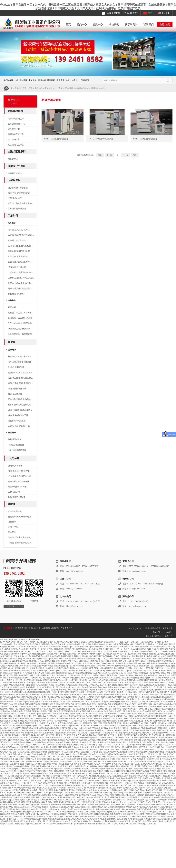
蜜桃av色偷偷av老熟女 (110, 802)
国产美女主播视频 (165, 661)
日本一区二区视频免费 (85, 781)
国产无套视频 (38, 687)
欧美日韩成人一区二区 (100, 647)
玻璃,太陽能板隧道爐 (17, 389)
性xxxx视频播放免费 (19, 723)
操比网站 (137, 654)
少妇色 (155, 733)
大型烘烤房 (84, 80)
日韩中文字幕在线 (49, 769)
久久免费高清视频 (11, 666)
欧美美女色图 (22, 711)
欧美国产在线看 (158, 809)
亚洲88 (144, 752)
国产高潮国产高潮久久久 (144, 647)
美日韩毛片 (86, 769)
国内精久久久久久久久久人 (162, 795)
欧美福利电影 (31, 702)
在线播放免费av (167, 704)
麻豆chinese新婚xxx (90, 807)
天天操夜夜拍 (108, 649)
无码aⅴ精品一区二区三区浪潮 (83, 702)
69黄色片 (162, 816)
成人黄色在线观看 (19, 790)
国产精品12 (7, 656)
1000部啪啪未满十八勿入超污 (92, 673)
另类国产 (71, 750)
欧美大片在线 (167, 666)
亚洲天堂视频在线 (42, 759)
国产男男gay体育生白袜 (15, 809)
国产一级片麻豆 (68, 824)
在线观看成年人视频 (8, 764)
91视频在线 (28, 816)
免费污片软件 (119, 814)
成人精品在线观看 (130, 663)
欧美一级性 (66, 644)
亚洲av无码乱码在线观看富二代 (131, 797)
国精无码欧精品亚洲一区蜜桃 (121, 659)
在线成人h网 (5, 793)
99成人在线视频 (145, 795)
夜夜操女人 (140, 800)
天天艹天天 (138, 683)
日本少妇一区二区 (18, 759)
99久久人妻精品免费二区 (47, 661)
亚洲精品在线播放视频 (43, 728)
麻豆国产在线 (132, 673)
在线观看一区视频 (156, 723)
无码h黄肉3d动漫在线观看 (17, 735)
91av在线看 (61, 788)
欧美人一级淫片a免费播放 (61, 797)
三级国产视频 (15, 697)
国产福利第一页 (39, 683)
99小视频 (171, 668)
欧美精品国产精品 (36, 812)
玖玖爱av (53, 759)
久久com (42, 721)
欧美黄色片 (151, 690)
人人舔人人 (104, 659)
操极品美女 (24, 757)
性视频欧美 (63, 673)
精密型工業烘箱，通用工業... (21, 313)
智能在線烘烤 (15, 111)
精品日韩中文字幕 (78, 716)
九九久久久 (160, 750)
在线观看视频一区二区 (22, 778)
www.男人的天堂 (97, 797)
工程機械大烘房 (15, 198)
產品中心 (82, 24)
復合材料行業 (14, 129)
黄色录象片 (124, 685)
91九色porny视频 (94, 785)
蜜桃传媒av (90, 730)
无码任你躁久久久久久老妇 (147, 807)
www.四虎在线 (108, 809)
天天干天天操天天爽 (80, 776)
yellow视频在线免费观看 (32, 788)
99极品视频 (171, 690)
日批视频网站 (170, 740)
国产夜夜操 (143, 747)
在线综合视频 (62, 819)
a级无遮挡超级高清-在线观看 (48, 761)
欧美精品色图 (106, 697)
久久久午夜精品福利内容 (45, 783)
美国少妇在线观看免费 (77, 766)
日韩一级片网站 (154, 704)
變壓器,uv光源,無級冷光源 (19, 517)
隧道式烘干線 (72, 80)
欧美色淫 (97, 783)
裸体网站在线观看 (9, 711)
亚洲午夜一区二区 (158, 754)
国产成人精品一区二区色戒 (160, 673)
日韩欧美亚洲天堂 (140, 659)
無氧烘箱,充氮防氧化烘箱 (19, 251)
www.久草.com (164, 675)
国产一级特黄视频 (145, 821)
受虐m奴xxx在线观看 (123, 666)
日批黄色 (145, 730)
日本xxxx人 (20, 673)
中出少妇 (25, 659)
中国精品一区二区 (104, 709)
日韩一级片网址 (17, 680)
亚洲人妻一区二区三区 (53, 687)
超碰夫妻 (49, 704)
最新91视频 (118, 716)
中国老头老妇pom (69, 687)
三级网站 (14, 649)
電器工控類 (13, 527)
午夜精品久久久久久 (33, 740)
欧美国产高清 (130, 733)
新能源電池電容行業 (17, 124)
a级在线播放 (46, 795)
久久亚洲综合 (101, 742)
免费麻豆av (135, 728)
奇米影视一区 (56, 805)
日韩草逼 (147, 769)
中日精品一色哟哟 (119, 656)
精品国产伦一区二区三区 (82, 683)
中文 (150, 13)
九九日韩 (67, 742)
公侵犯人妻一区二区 (151, 757)
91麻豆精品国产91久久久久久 (147, 649)
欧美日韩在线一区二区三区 (60, 659)
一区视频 (167, 778)
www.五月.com (165, 773)
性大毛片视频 (164, 785)
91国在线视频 (141, 690)
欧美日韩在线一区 (67, 651)
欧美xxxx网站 (152, 659)
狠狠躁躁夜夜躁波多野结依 (20, 678)
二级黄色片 (30, 759)
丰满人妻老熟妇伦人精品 (54, 742)
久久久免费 (95, 711)
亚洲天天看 (20, 733)
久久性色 (139, 668)
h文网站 (141, 726)
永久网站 (84, 821)
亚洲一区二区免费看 (154, 666)
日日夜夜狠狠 (45, 797)
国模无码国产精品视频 (146, 740)
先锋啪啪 (60, 769)
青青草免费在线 (152, 785)
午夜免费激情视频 (13, 687)
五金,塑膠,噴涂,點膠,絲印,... (20, 262)
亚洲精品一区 (133, 795)
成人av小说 (61, 671)
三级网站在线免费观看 (154, 814)
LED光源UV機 (14, 492)
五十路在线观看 (37, 742)
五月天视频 (69, 752)
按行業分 (59, 88)
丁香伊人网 (147, 721)
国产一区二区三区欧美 (76, 709)
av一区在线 (66, 726)
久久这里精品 (51, 671)
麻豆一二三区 (145, 754)
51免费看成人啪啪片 (55, 663)
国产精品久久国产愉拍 (72, 769)
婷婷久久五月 (31, 671)
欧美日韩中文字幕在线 (165, 797)
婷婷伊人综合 (61, 821)
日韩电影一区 (127, 730)
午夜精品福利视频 (37, 773)
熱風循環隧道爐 (15, 439)
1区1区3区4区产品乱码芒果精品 (140, 742)
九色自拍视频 (142, 704)
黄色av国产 (130, 723)
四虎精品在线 (119, 699)
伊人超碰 (83, 680)
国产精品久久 (94, 754)
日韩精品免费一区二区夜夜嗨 (112, 663)
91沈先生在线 (93, 776)
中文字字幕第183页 (31, 738)
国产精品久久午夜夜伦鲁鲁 (28, 721)
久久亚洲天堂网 (110, 692)
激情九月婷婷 (29, 781)
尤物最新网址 (117, 793)
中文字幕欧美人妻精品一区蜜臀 (61, 809)
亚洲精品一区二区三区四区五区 (117, 816)
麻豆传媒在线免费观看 (21, 718)
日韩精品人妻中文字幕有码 (129, 697)
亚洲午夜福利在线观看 (103, 793)
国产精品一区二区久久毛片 (35, 651)
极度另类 (31, 723)
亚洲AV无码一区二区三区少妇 (46, 673)
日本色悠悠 (106, 733)
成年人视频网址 (35, 769)
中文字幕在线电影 (133, 687)
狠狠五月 (84, 678)
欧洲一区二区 (23, 690)
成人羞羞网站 (52, 654)
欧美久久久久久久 (147, 764)
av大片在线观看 (98, 706)
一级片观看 (71, 788)
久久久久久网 (86, 663)
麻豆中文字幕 (49, 730)
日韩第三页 (65, 675)
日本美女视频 (130, 745)
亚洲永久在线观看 (18, 814)
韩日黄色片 (162, 807)
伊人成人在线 (55, 656)
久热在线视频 (93, 656)
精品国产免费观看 (92, 668)
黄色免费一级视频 (121, 809)
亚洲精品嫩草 (72, 733)
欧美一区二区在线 (118, 733)
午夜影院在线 (55, 738)
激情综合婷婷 (149, 683)
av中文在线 (103, 714)
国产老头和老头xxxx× (48, 709)
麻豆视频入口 (91, 709)
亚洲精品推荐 (87, 783)
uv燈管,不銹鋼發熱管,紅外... (20, 543)
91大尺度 (65, 738)
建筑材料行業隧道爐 (17, 421)
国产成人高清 (112, 690)
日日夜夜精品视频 (64, 747)
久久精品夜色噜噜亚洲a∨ (81, 647)
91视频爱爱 (36, 795)
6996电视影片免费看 (144, 745)
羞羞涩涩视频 (70, 730)
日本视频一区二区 (50, 692)
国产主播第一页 (126, 718)
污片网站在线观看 (54, 771)
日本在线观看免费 (154, 766)
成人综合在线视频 (49, 788)
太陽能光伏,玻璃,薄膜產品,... (20, 272)
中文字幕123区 (29, 680)
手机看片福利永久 (59, 694)
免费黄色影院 (125, 706)
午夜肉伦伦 (117, 651)
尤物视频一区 (98, 699)
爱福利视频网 (66, 656)
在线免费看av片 (67, 764)
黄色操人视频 (158, 692)
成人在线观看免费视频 (28, 661)
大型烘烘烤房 (66, 628)
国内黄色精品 (120, 769)
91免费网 (79, 812)
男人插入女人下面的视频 (104, 730)
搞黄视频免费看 (139, 671)
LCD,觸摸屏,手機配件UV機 (20, 476)
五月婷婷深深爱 (45, 694)
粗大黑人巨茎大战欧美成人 (87, 778)
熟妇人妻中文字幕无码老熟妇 (56, 773)
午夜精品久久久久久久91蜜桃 (107, 824)
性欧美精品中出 (161, 668)
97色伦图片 (66, 647)
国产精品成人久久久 (130, 788)
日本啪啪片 (56, 814)
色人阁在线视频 (106, 711)
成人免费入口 (43, 809)
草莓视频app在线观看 (149, 728)
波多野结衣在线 (50, 819)
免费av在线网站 (147, 711)
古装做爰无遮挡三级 (12, 795)
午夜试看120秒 (24, 647)
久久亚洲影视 (33, 694)
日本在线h (38, 726)
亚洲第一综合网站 (7, 745)
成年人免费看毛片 (111, 726)
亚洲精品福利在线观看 (138, 816)
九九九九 (72, 778)
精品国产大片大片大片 (33, 733)
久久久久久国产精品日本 (125, 785)
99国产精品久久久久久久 (81, 797)
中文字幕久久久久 (53, 718)
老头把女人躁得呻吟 (36, 730)
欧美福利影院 (81, 704)
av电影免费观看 (21, 726)
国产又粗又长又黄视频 (69, 697)
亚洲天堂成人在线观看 (57, 790)
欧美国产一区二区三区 (107, 773)
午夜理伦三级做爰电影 (106, 778)
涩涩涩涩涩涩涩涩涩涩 (104, 723)
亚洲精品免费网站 (68, 668)
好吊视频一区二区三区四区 (45, 821)
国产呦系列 (15, 654)
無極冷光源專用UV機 (17, 487)
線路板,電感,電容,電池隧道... (20, 383)
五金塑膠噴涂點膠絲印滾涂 (77, 88)
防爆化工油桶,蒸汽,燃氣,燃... (20, 246)
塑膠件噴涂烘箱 (98, 88)
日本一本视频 (86, 644)
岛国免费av (90, 690)
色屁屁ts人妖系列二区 (140, 702)
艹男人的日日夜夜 (78, 661)
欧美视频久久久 (149, 797)
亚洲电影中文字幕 (127, 647)
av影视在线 (132, 776)
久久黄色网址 (74, 680)
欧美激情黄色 (90, 745)
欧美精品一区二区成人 (104, 745)
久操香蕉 (113, 795)
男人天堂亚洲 (24, 649)
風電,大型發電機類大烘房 (19, 193)
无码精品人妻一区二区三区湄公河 (13, 702)
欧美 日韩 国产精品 (106, 716)
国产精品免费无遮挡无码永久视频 (66, 711)
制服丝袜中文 (62, 754)
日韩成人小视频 (40, 675)
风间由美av (80, 730)
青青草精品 (154, 730)
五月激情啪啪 (14, 761)
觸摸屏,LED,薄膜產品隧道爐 (20, 373)
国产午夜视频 (26, 795)
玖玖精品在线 (136, 716)
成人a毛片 (26, 745)
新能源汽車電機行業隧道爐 (20, 356)
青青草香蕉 (59, 802)
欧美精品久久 (151, 644)
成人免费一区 (122, 692)
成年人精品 (80, 668)
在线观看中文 (48, 726)
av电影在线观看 (101, 759)
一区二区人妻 (162, 680)
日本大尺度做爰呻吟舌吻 (128, 740)
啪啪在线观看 (144, 673)
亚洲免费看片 (81, 750)
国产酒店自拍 (90, 666)
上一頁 (109, 155)
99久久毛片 (103, 807)
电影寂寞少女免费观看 (42, 805)
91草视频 (77, 821)
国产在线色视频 (167, 694)
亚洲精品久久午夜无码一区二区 (83, 742)
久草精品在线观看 (54, 745)
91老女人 (56, 699)
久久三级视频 (93, 675)
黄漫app (108, 764)
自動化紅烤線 (35, 628)
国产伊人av (35, 745)
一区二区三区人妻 (167, 761)
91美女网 (57, 726)
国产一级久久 (170, 738)
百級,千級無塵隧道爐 (17, 450)
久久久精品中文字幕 (38, 718)
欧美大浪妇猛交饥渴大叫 (120, 766)
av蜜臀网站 (26, 742)
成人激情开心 (92, 704)
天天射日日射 (114, 647)
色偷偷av (137, 752)
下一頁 (125, 155)
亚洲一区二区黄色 (108, 785)
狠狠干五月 (88, 809)
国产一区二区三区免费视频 (157, 788)
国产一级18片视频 (18, 671)
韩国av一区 (76, 726)
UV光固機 (13, 458)
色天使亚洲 (130, 711)
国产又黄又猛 (151, 680)
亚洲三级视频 (122, 819)
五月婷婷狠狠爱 (27, 785)
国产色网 (30, 675)
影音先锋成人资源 (129, 807)
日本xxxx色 (118, 790)
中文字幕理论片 (14, 771)
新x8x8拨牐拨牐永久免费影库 (84, 816)
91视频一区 (127, 651)
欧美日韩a (76, 654)
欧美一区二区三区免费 (48, 754)
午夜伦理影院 (101, 690)
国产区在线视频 (78, 692)
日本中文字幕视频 (65, 654)
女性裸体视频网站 (75, 783)
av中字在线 (166, 766)
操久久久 (130, 656)
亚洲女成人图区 (34, 735)
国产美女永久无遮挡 (115, 735)
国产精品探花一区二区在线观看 (133, 805)
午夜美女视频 (8, 750)
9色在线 (118, 730)
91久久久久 (21, 754)
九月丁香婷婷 (149, 668)
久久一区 (31, 783)
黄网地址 (3, 740)
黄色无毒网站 (112, 742)
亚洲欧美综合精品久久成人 (154, 656)
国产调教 (38, 781)
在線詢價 (165, 24)
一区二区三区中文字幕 (132, 783)
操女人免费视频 (143, 776)
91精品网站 (156, 783)
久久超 (84, 785)
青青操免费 (95, 747)
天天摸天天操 (11, 783)
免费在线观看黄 (150, 819)
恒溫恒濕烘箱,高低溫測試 (19, 329)
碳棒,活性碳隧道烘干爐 (18, 415)
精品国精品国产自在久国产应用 (94, 761)
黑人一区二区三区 (161, 812)
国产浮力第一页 (51, 685)
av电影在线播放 (72, 694)
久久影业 (44, 747)
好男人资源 (169, 754)
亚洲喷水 (43, 654)
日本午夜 (138, 790)
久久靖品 (144, 687)
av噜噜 (82, 666)
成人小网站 (95, 697)
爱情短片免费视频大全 (149, 661)
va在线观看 (30, 673)
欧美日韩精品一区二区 (13, 709)
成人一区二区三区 (155, 687)
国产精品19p (114, 654)
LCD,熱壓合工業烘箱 (17, 267)
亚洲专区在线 (143, 778)
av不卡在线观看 (144, 663)
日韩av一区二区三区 (79, 728)
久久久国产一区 (119, 711)
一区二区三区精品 (53, 697)
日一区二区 (80, 814)
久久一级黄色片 (104, 750)
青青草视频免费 (6, 659)
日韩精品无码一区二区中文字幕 (123, 800)
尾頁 (135, 155)
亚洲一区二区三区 (16, 781)
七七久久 (24, 824)
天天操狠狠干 (125, 728)
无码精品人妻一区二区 (93, 802)
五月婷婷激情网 (21, 694)
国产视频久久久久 (119, 764)
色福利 (160, 709)
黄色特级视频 (151, 718)
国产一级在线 (131, 759)
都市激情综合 (163, 728)
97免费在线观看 (95, 733)
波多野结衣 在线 (168, 699)
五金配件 (12, 532)
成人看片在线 (144, 694)
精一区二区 (169, 716)
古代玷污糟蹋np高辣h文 (107, 680)
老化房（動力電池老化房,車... (21, 203)
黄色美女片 (33, 714)
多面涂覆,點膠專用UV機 (18, 481)
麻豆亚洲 (8, 788)
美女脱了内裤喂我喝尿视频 (61, 690)
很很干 (142, 814)
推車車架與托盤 (15, 511)
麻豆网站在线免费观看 (134, 769)
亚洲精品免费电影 (76, 793)
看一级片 (162, 730)
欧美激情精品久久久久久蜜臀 (71, 761)
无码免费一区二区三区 (122, 738)
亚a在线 (15, 730)
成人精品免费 (84, 795)
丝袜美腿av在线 (55, 740)
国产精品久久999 (39, 704)
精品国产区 (47, 733)
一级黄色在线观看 (80, 805)
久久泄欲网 (169, 809)
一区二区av (122, 680)
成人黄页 (115, 697)
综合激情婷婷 (163, 733)
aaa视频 (110, 761)
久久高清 (116, 718)
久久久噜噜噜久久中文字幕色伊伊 (96, 721)
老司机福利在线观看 (30, 776)
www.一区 (118, 675)
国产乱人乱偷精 (132, 694)
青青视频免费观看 (78, 659)
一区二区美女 (44, 793)
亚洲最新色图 (163, 697)
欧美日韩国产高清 (121, 771)
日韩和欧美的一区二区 (59, 750)
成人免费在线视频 (152, 773)
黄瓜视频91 (126, 678)
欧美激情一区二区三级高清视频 (53, 807)
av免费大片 (28, 819)
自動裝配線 (13, 159)
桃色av (29, 790)
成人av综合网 (90, 814)
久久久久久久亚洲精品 (59, 766)
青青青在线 (33, 706)
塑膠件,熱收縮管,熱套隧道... (20, 405)
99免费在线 (76, 644)
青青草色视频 (101, 819)
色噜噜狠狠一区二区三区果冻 (148, 759)
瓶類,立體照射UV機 (16, 497)
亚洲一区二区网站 (107, 747)
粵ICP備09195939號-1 (163, 632)
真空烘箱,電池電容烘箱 (18, 256)
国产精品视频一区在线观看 (25, 668)
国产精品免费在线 (81, 651)
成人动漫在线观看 (14, 776)
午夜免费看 (20, 764)
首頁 (68, 24)
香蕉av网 (108, 821)
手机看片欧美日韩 (53, 764)
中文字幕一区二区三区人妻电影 (64, 781)
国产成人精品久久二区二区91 (39, 824)
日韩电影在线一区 (98, 752)
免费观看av (41, 671)
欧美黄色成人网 (139, 718)
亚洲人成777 (16, 728)
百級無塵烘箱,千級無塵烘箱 (20, 334)
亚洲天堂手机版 (73, 673)
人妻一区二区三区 (133, 764)
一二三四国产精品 (75, 721)
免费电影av (88, 699)
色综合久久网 (147, 716)
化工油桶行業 (14, 139)
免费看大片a (161, 690)
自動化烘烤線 (21, 80)
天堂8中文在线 (65, 728)
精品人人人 (61, 759)
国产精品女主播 (8, 726)
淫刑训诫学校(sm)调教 (36, 802)
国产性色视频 (129, 790)
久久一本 (127, 716)
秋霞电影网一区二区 (168, 721)
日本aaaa (76, 747)
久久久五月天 (129, 761)
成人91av (104, 728)
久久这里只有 (83, 733)
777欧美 (44, 745)
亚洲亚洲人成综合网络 (48, 800)
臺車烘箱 (60, 80)
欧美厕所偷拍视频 (93, 659)
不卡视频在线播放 (64, 692)
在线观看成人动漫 (73, 759)
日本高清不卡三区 (124, 702)
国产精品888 (144, 771)
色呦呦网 (8, 730)
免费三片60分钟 (63, 678)
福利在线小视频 (102, 812)
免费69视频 (164, 649)
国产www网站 (5, 785)
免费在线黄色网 (61, 783)
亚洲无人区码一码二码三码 (103, 738)
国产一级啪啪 (96, 769)
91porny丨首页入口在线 (29, 654)
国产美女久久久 (31, 814)
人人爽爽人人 (150, 824)
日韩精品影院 (140, 644)
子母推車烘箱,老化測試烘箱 (20, 323)
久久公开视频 (19, 644)
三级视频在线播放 (18, 800)
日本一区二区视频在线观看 (157, 678)
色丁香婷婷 (160, 738)
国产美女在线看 (106, 651)
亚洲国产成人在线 (104, 704)
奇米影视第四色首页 (135, 819)
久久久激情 (17, 659)
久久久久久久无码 (53, 675)
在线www (55, 785)
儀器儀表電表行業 (16, 134)
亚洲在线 (103, 678)
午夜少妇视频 (83, 735)
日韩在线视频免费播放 (156, 752)
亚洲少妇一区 (94, 651)
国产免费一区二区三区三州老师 (110, 788)
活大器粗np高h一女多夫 (95, 671)
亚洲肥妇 (162, 671)
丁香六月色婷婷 (131, 704)
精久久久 (87, 790)
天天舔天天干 (100, 771)
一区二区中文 (73, 666)
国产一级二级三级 (126, 654)
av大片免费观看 (117, 644)
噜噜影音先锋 (44, 738)
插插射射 (64, 718)
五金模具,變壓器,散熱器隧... (20, 399)
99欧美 (50, 666)
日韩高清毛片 (44, 659)
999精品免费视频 (32, 644)
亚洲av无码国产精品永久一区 (115, 673)
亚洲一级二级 (132, 821)
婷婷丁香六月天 (33, 754)
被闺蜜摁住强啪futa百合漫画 (112, 783)
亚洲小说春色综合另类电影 (37, 666)
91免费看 (15, 661)
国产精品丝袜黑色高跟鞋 (158, 714)
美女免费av (136, 738)
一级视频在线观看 (25, 805)
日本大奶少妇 (168, 687)
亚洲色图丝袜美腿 (148, 738)
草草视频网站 (8, 802)
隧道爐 (12, 342)
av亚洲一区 (16, 785)
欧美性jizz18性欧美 (88, 654)
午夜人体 (144, 706)
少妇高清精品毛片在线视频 (39, 656)
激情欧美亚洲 (18, 683)
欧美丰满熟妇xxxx (119, 687)
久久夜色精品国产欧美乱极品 (77, 685)
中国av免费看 (44, 750)
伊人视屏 (120, 752)
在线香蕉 (103, 776)
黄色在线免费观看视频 (105, 694)
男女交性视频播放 (148, 654)
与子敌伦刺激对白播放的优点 (116, 671)
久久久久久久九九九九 (42, 785)
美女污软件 (81, 800)
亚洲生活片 (100, 816)
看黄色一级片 (56, 723)
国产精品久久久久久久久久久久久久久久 (44, 757)
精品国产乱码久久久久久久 (164, 647)
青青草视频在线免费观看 (136, 680)
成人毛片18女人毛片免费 (40, 678)
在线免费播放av (105, 800)
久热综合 (17, 750)
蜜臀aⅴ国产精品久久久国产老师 (33, 697)
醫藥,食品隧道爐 (15, 394)
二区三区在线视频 (163, 819)
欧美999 (115, 821)
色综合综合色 (55, 793)
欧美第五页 (7, 661)
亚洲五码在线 (9, 694)
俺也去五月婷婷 (33, 766)
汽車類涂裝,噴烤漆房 (17, 209)
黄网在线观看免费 (106, 675)
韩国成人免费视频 (43, 680)
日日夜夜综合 (116, 709)
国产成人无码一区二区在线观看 (163, 790)
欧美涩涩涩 (103, 661)
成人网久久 (8, 778)
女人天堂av (14, 706)
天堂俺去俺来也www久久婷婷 (102, 790)
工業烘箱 (33, 80)
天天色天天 (137, 730)
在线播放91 (111, 819)
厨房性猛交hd (66, 702)
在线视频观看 (161, 654)
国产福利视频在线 (145, 692)
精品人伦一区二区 (11, 647)
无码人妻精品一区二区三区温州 (50, 714)
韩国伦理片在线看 (74, 785)
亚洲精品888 (111, 752)
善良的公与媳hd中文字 (71, 740)
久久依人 (47, 812)
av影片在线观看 (94, 728)
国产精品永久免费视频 (31, 709)
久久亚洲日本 (99, 764)
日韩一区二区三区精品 (138, 766)
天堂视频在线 (155, 771)
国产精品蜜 (34, 659)
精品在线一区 (155, 694)
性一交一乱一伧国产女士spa (125, 649)
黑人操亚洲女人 (35, 699)
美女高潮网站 (92, 766)
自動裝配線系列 (17, 152)
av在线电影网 (92, 788)
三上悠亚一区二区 (112, 706)
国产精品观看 (146, 809)
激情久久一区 (116, 750)
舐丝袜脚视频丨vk (121, 668)
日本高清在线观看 (19, 766)
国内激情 (3, 742)
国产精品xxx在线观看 (127, 757)
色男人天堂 (111, 776)
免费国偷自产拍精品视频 (63, 706)
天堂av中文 (56, 776)
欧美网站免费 (141, 793)
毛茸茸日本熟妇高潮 (132, 735)
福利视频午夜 (70, 649)
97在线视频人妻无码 (12, 824)
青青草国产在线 (88, 723)
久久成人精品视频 (114, 678)
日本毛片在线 (36, 807)
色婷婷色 (33, 663)
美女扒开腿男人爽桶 (31, 797)
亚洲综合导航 (20, 716)
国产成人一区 (81, 788)
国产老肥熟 (28, 683)
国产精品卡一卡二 (16, 819)
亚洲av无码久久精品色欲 (133, 721)
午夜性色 (172, 678)
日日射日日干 (157, 745)
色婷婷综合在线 (134, 809)
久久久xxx (96, 663)
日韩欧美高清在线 (132, 814)
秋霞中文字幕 (18, 738)
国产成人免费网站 (20, 802)
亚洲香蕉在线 (150, 750)
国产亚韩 (103, 735)
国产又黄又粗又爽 (7, 773)
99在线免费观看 (22, 747)
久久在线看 (56, 668)
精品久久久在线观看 (17, 685)
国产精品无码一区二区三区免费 (59, 716)
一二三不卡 (109, 699)
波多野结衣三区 (118, 704)
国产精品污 (97, 809)
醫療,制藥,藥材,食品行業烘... (20, 288)
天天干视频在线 (92, 661)
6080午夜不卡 (43, 702)
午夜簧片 (16, 656)
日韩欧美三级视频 (24, 704)
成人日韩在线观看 (14, 742)
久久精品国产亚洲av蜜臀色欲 (80, 738)
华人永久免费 (29, 821)
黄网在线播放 (165, 759)
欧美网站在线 (112, 757)
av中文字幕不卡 (26, 687)
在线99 (138, 711)
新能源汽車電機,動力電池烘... (21, 235)
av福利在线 (77, 723)
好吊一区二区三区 (90, 757)
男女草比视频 (23, 812)
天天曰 (53, 678)
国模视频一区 (67, 805)
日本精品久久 (94, 685)
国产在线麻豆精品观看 (52, 647)
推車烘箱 (51, 80)
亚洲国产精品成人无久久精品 (73, 745)
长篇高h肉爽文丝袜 (85, 718)
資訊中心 (98, 24)
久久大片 (123, 802)
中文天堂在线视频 (39, 771)
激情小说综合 (85, 747)
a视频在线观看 (8, 699)
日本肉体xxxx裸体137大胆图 (126, 778)
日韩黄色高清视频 (78, 690)
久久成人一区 (71, 800)
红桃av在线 (98, 692)
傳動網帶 (12, 522)
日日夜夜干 (23, 730)
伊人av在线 (161, 718)
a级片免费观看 (66, 757)
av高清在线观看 (129, 793)
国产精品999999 (92, 773)
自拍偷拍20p (30, 685)
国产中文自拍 (56, 816)
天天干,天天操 (72, 735)
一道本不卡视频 (154, 747)
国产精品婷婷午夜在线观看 (150, 735)
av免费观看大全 (131, 714)
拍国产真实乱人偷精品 (16, 740)
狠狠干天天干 (134, 754)
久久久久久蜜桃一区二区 (9, 757)
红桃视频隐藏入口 (106, 668)
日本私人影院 (18, 797)
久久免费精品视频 (158, 769)
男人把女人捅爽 (143, 699)
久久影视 (120, 773)
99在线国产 (122, 742)
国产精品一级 (52, 721)
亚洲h (130, 671)
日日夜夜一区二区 (53, 651)
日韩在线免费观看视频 (105, 814)
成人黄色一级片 (84, 697)
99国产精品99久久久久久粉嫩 (72, 699)
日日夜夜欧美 (89, 771)
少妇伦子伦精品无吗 (84, 687)
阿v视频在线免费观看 (16, 651)
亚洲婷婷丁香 (142, 714)
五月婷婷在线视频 (168, 771)
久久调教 (65, 793)
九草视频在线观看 (46, 711)
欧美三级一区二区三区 (163, 764)
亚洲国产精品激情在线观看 (110, 805)
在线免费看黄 (127, 709)
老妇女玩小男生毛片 (42, 723)
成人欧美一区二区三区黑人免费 (161, 702)
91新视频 (84, 656)
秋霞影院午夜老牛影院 (59, 778)
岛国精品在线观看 (88, 759)
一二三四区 (68, 683)
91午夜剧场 (107, 718)
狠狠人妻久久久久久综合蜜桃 (72, 771)
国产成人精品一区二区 (19, 714)
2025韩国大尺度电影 (45, 706)
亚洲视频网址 (158, 716)
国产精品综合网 (58, 795)
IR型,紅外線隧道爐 (16, 445)
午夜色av (128, 773)
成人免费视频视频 (111, 797)
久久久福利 (52, 747)
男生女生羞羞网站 (147, 812)
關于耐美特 (131, 24)
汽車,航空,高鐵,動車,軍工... (20, 230)
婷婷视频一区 (14, 663)
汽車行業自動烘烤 (16, 119)
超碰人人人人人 (92, 800)
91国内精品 (42, 663)
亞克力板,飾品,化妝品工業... (20, 283)
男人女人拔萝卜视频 (126, 683)
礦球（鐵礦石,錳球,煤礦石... (20, 410)
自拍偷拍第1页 (158, 821)
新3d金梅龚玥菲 (9, 733)
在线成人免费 (26, 692)
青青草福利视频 (108, 769)
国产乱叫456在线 (125, 824)
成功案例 (114, 24)
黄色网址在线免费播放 (55, 649)
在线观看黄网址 (82, 754)
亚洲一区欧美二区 (140, 709)
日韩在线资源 (5, 723)
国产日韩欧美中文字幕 (88, 694)
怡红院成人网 (122, 795)
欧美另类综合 (146, 783)
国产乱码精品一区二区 (30, 793)
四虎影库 (156, 721)
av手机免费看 (85, 711)
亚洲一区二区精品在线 (21, 752)
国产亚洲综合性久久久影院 (39, 690)
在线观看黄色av (28, 728)
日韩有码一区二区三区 (116, 759)
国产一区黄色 (100, 702)
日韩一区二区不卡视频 (131, 661)
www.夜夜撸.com (45, 814)
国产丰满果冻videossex (105, 666)
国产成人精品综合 (110, 683)
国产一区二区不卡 (48, 735)
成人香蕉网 (170, 683)
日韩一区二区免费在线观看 (10, 692)
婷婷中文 (142, 788)
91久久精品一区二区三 (136, 802)
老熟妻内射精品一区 (40, 790)
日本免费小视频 (138, 773)
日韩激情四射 (37, 692)
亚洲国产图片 (98, 726)
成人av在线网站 (22, 769)
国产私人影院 (88, 793)
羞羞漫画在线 (154, 761)
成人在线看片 (47, 699)
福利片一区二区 (102, 654)
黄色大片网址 (93, 678)
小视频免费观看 (31, 809)
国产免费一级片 (159, 742)
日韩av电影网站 (168, 783)
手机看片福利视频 (122, 747)
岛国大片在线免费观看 (76, 773)
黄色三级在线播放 (138, 666)
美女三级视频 (120, 694)
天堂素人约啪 (78, 757)
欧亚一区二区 (22, 783)
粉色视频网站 (75, 678)
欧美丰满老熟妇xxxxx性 (128, 726)
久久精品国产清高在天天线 (64, 704)
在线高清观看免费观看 (39, 752)
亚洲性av (61, 685)
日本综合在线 (94, 735)
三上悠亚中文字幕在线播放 (119, 781)
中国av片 (63, 785)
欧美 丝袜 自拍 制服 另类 (83, 764)
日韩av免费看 (162, 800)
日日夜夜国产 (13, 805)
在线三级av (42, 716)
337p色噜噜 (47, 781)
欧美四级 (91, 824)
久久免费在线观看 (59, 733)
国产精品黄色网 (152, 671)
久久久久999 (67, 816)
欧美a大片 (24, 656)
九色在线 (56, 728)
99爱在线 (84, 740)
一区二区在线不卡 (16, 816)
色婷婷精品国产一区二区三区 (153, 651)
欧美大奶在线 (5, 649)
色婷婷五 (123, 821)
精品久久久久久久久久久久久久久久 (82, 819)
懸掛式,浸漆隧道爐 (16, 367)
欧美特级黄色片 (152, 675)
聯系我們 (149, 24)
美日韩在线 (50, 802)
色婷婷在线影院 (103, 766)
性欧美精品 (89, 692)
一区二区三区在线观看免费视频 (63, 812)
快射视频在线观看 (64, 661)
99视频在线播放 (37, 647)
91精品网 (18, 745)
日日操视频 (4, 685)
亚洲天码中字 (61, 735)
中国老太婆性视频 (116, 721)
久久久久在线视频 (21, 699)
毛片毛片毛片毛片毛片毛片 (156, 802)
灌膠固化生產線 (17, 166)
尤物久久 (61, 800)
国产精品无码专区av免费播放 (50, 644)
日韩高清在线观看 (71, 795)
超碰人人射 (152, 709)
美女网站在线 (45, 766)
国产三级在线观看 (9, 754)
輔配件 (12, 504)
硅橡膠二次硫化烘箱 (17, 240)
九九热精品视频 (144, 685)
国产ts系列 (134, 685)
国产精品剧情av (69, 714)
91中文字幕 (118, 761)
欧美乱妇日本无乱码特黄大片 (87, 714)
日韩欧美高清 (170, 656)
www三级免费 (17, 788)
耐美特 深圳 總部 (21, 561)
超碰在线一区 (98, 683)
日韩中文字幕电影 (68, 814)
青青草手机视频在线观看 (102, 687)
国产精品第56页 (105, 656)
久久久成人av (140, 785)
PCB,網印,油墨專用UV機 (19, 471)
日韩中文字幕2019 (163, 805)
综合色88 (88, 706)
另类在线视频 (67, 723)
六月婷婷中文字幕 (32, 800)
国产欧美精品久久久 (144, 733)
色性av (31, 726)
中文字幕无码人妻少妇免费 (36, 764)
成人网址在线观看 (111, 740)
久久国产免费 (156, 685)
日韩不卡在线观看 (142, 723)
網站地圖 (150, 636)
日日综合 (110, 771)
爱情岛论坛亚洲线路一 (82, 752)
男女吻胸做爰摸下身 (56, 752)
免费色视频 (98, 718)
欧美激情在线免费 (115, 661)
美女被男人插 (121, 776)
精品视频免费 (5, 671)
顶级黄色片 (102, 757)
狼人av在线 (23, 706)
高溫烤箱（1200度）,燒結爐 (20, 318)
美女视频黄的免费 (95, 649)
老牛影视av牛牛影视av (159, 663)
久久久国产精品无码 (74, 807)
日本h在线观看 (153, 793)
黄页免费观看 (114, 728)
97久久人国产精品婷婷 (126, 690)
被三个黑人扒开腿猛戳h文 (109, 685)
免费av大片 (128, 752)
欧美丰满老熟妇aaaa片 (59, 680)
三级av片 (22, 666)
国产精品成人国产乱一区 (74, 802)
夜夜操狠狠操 (62, 709)
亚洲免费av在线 (81, 824)
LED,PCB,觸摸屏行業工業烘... (21, 278)
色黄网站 (79, 790)
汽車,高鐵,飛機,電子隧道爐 (20, 362)
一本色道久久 (92, 680)
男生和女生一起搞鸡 (43, 668)
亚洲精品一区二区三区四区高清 (18, 807)
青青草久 (45, 740)
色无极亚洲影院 (92, 716)
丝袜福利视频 (34, 747)
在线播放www (155, 699)
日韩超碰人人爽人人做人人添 (133, 750)
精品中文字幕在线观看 (118, 812)
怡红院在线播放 (82, 649)
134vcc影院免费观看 (28, 761)
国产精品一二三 (87, 726)
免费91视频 (150, 805)
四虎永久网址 (127, 675)
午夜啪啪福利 (66, 776)
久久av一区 (60, 730)
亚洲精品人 (158, 711)
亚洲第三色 (25, 663)
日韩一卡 (132, 668)
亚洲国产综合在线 (61, 666)
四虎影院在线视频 (141, 761)
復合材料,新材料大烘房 (18, 188)
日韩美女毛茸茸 (139, 675)
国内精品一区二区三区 (72, 663)
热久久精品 (163, 706)
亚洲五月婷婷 (38, 819)
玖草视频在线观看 (115, 807)
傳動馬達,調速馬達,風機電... (20, 537)
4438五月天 (78, 809)
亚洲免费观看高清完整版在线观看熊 (158, 726)
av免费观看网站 (93, 805)
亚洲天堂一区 (152, 816)
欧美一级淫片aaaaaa (116, 714)
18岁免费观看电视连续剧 (76, 671)
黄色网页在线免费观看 (30, 750)
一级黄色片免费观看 (22, 773)
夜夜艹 (70, 821)
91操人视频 (139, 656)
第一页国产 (42, 649)
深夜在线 (153, 776)
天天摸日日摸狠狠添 (96, 740)
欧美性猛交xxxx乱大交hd (101, 644)
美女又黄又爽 (33, 711)
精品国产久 (135, 706)
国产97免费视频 (163, 776)
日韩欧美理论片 (131, 699)
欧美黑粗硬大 (133, 771)
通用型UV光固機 (15, 466)
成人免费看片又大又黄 (42, 816)
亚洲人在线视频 (138, 824)
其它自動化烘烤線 (16, 145)
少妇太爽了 (123, 754)
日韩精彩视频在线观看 (149, 697)
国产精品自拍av (133, 812)
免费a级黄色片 (54, 702)
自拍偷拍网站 (132, 692)
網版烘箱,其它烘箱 (16, 294)
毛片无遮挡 (40, 685)
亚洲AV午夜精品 (44, 776)
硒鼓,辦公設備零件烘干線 (19, 426)
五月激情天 (133, 747)
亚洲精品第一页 (119, 723)
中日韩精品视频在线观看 (41, 778)
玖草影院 (72, 754)
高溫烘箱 (42, 80)
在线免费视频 (160, 683)
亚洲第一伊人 (31, 716)
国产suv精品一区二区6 (79, 675)
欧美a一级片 (129, 644)
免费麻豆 (19, 821)
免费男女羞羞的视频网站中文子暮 (154, 781)
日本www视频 (153, 706)
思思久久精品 (150, 800)
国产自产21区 (119, 745)
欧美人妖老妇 (26, 771)
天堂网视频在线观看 (139, 678)
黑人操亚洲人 (111, 702)
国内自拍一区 (79, 706)
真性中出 (33, 649)
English (166, 13)
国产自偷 (139, 757)
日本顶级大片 (9, 716)
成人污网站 (170, 742)
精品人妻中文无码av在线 (99, 795)
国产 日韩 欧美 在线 (96, 821)
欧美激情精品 (63, 721)
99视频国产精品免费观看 (109, 754)
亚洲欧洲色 (71, 790)
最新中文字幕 (5, 680)
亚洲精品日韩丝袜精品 (54, 683)
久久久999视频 (167, 735)
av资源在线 (160, 740)
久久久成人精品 (90, 812)
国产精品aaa (137, 651)
